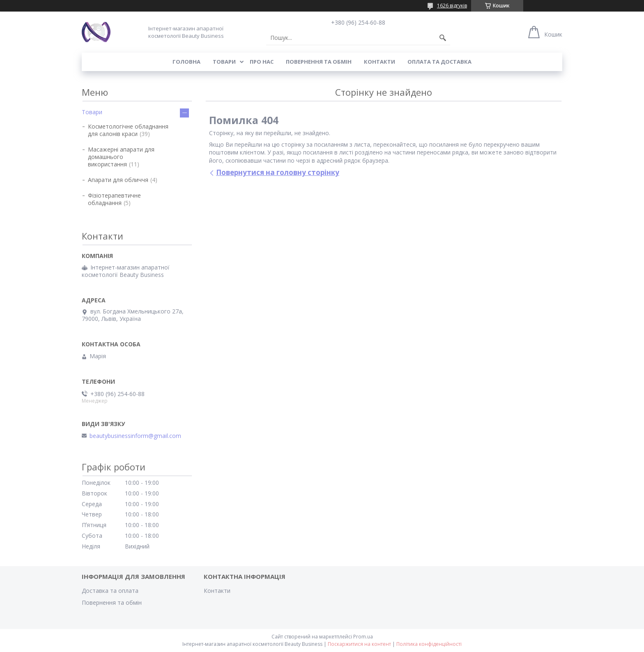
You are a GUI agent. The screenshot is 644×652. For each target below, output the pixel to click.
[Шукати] (443, 38)
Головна (186, 62)
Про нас (262, 62)
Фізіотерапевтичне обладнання (114, 199)
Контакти (379, 62)
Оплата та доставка (439, 62)
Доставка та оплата (110, 591)
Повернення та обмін (319, 62)
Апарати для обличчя (118, 180)
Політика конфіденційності (429, 644)
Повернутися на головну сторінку (278, 172)
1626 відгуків (452, 6)
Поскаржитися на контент (359, 644)
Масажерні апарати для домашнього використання (121, 157)
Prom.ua (363, 637)
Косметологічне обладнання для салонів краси (128, 130)
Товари (224, 62)
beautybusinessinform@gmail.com (135, 436)
